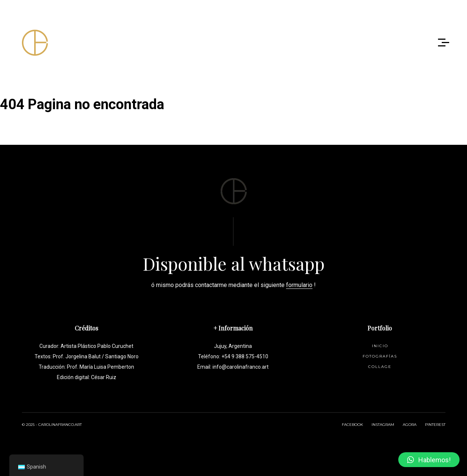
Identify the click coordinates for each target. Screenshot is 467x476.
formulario (299, 285)
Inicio (380, 346)
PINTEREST (435, 425)
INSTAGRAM (383, 425)
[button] (429, 460)
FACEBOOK (352, 425)
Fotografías (380, 356)
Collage (380, 367)
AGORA (410, 425)
